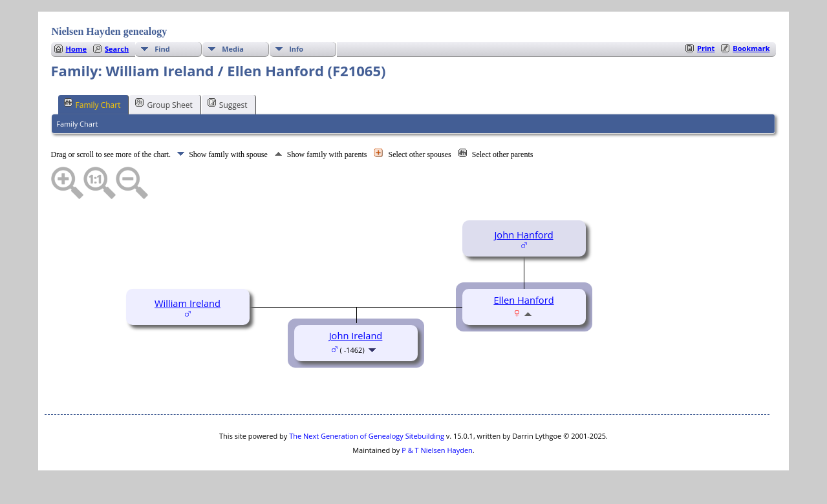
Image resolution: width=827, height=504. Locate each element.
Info (296, 49)
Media (233, 49)
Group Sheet (164, 104)
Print (706, 48)
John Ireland (356, 335)
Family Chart (92, 104)
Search (117, 49)
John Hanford (523, 235)
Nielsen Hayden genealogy (110, 31)
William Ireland (188, 303)
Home (77, 49)
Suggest (228, 104)
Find (162, 49)
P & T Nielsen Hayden (437, 450)
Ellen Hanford (523, 300)
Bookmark (751, 48)
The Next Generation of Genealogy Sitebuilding (367, 436)
